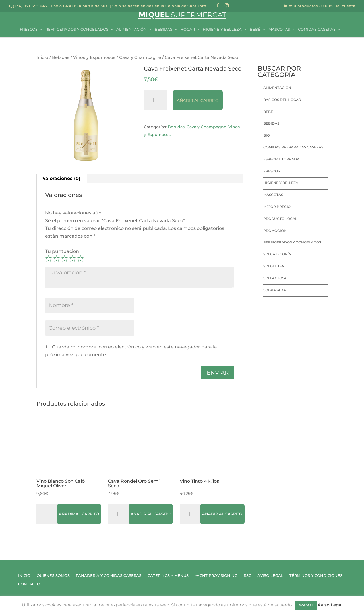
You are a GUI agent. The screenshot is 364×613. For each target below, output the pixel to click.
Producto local (280, 219)
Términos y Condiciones (316, 576)
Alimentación (277, 88)
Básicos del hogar (282, 100)
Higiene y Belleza (281, 183)
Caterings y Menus (168, 576)
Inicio (42, 57)
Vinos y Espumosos (94, 57)
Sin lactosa (275, 278)
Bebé (268, 112)
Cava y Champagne (140, 57)
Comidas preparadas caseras (293, 147)
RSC (247, 576)
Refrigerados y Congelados (292, 242)
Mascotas (273, 195)
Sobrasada (275, 290)
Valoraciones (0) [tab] (61, 178)
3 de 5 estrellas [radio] (65, 259)
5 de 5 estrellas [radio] (80, 259)
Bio (267, 135)
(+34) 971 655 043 (30, 6)
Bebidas (61, 57)
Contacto (29, 584)
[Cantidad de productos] (156, 100)
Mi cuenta (346, 6)
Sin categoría (277, 254)
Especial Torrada (281, 159)
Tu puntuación (62, 251)
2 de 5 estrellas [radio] (57, 259)
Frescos (272, 171)
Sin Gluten (274, 266)
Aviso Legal (270, 576)
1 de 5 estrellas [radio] (49, 259)
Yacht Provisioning (216, 576)
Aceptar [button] (306, 605)
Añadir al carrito (198, 100)
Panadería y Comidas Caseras (109, 576)
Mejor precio (277, 207)
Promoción (275, 231)
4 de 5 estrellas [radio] (73, 259)
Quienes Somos (53, 576)
